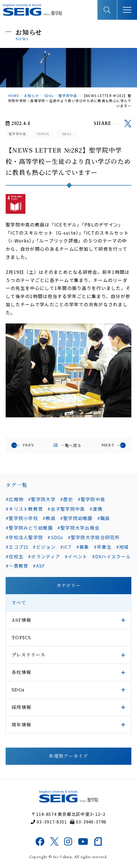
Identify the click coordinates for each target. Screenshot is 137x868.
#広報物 (15, 499)
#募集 (83, 547)
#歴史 (67, 499)
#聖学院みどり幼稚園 (29, 528)
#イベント (76, 556)
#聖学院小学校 (22, 518)
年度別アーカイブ (68, 756)
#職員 (104, 518)
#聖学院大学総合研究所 (94, 537)
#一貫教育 (17, 566)
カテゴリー (68, 585)
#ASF (39, 566)
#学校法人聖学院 (24, 537)
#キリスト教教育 (24, 509)
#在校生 (15, 556)
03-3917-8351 (49, 822)
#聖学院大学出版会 (79, 528)
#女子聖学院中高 (66, 509)
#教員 (49, 518)
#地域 (123, 547)
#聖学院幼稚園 (76, 518)
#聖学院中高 (92, 499)
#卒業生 (103, 547)
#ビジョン (44, 547)
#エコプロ (17, 547)
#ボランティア (44, 556)
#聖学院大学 (42, 499)
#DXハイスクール (112, 556)
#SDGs (55, 537)
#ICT (66, 547)
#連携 (96, 509)
